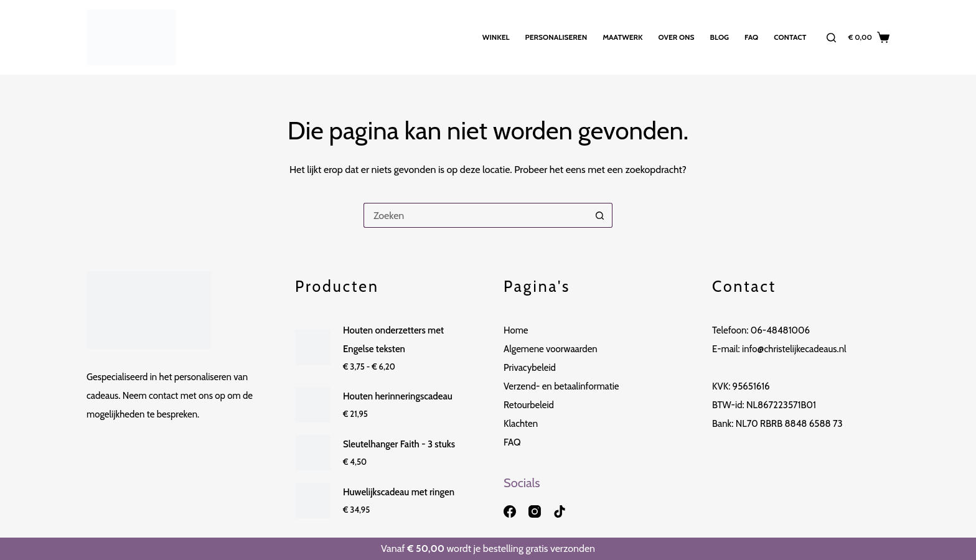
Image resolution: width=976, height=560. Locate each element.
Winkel (496, 37)
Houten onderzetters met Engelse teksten (393, 340)
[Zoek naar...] (476, 215)
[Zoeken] (831, 38)
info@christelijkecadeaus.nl (794, 349)
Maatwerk (622, 37)
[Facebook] (510, 511)
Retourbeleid (529, 405)
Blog (720, 37)
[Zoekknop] (600, 215)
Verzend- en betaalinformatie (561, 386)
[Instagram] (535, 511)
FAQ (751, 37)
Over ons (677, 37)
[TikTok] (560, 511)
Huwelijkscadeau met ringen (399, 492)
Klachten (521, 424)
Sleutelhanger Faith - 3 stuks (399, 444)
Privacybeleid (530, 368)
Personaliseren (556, 37)
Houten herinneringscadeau (398, 396)
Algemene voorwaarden (551, 349)
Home (516, 330)
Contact (790, 37)
